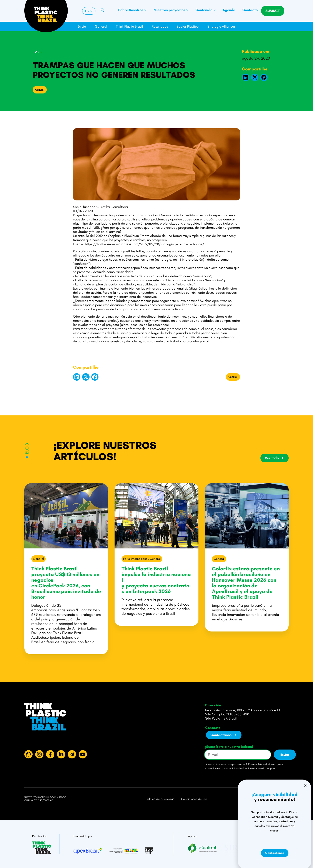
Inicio (82, 26)
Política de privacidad (160, 799)
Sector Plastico (188, 26)
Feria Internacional (136, 559)
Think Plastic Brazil (129, 26)
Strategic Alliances (221, 26)
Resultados (160, 26)
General (101, 26)
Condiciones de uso (194, 799)
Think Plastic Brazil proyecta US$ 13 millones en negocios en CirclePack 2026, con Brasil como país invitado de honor (66, 583)
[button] (246, 77)
